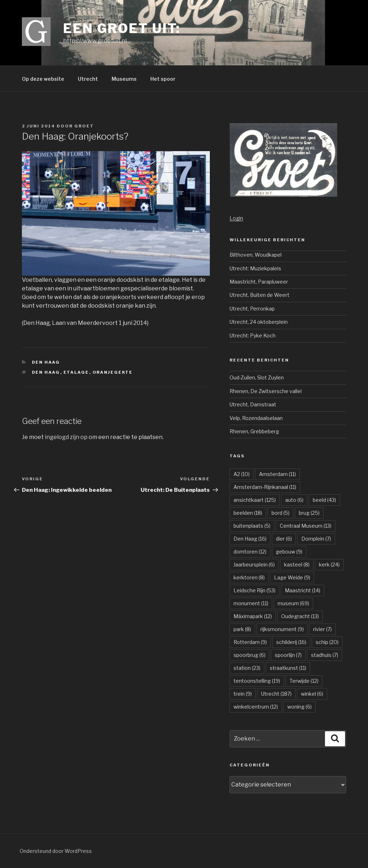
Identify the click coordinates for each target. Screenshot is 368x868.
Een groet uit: (122, 28)
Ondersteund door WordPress (56, 851)
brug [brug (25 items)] (309, 513)
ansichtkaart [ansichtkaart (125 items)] (255, 500)
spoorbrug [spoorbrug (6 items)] (249, 655)
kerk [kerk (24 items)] (329, 564)
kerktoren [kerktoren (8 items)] (249, 577)
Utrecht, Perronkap (252, 309)
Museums (124, 79)
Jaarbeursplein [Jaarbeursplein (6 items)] (254, 564)
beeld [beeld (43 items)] (324, 500)
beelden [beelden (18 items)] (248, 513)
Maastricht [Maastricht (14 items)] (303, 590)
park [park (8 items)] (242, 629)
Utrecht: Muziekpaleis (255, 268)
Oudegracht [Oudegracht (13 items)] (300, 616)
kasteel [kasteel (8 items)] (297, 564)
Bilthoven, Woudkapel (256, 255)
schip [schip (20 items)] (327, 642)
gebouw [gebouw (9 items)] (289, 552)
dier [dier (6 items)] (284, 539)
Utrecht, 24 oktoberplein (259, 322)
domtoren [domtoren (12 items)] (250, 552)
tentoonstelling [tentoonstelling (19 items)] (257, 681)
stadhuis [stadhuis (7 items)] (325, 655)
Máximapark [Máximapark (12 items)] (253, 616)
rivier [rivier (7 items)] (322, 629)
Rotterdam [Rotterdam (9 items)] (250, 642)
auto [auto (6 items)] (294, 500)
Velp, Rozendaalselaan (256, 418)
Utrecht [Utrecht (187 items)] (276, 694)
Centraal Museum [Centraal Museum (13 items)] (306, 526)
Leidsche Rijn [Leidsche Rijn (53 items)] (254, 590)
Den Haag (46, 362)
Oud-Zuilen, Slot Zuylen (257, 377)
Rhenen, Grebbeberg (254, 431)
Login (236, 218)
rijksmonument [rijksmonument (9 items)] (282, 629)
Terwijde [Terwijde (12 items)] (304, 681)
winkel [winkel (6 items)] (312, 694)
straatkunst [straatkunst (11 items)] (288, 668)
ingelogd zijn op (66, 437)
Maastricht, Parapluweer (259, 282)
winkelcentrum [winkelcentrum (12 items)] (256, 707)
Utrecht (88, 79)
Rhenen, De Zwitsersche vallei (266, 391)
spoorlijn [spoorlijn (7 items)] (288, 655)
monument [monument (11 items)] (251, 603)
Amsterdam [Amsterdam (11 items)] (277, 474)
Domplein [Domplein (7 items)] (316, 539)
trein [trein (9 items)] (243, 694)
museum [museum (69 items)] (293, 603)
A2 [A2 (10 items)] (242, 474)
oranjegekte (113, 372)
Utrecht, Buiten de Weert (260, 295)
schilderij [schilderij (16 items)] (291, 642)
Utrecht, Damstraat (253, 404)
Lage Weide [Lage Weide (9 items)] (292, 577)
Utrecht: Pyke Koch (253, 335)
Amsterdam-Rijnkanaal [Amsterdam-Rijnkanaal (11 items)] (265, 487)
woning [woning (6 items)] (299, 707)
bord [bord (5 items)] (280, 513)
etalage (76, 372)
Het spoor (163, 79)
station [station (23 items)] (247, 668)
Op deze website (43, 79)
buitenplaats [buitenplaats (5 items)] (252, 526)
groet (84, 126)
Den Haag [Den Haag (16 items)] (250, 539)
